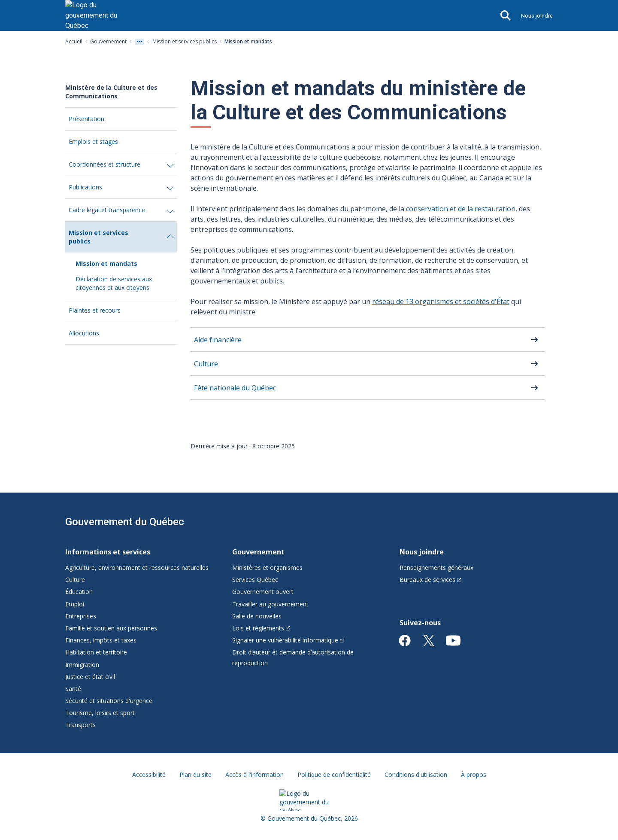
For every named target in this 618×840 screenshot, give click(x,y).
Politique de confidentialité (334, 775)
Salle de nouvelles (257, 616)
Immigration (82, 665)
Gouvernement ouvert (263, 592)
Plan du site (195, 775)
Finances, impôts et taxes (101, 640)
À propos (474, 775)
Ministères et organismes (267, 568)
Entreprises (81, 616)
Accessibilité (149, 775)
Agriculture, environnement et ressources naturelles (137, 568)
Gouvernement (108, 41)
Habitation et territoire (96, 652)
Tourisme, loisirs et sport (100, 713)
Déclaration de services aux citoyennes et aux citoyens (114, 283)
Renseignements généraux (436, 568)
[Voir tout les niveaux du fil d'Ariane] (139, 42)
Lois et (261, 628)
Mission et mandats (106, 263)
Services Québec (255, 580)
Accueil (74, 41)
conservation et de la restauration (461, 209)
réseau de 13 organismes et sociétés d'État (441, 301)
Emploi (75, 604)
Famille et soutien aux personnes (111, 628)
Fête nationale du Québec (235, 388)
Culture (206, 364)
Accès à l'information (254, 775)
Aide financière (218, 340)
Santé (73, 689)
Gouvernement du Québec (125, 522)
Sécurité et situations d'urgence (109, 701)
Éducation (79, 592)
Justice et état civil (90, 677)
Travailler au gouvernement (270, 604)
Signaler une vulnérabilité (288, 640)
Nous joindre (537, 16)
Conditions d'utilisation (416, 775)
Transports (80, 725)
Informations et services (108, 552)
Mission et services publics (185, 41)
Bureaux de (430, 580)
